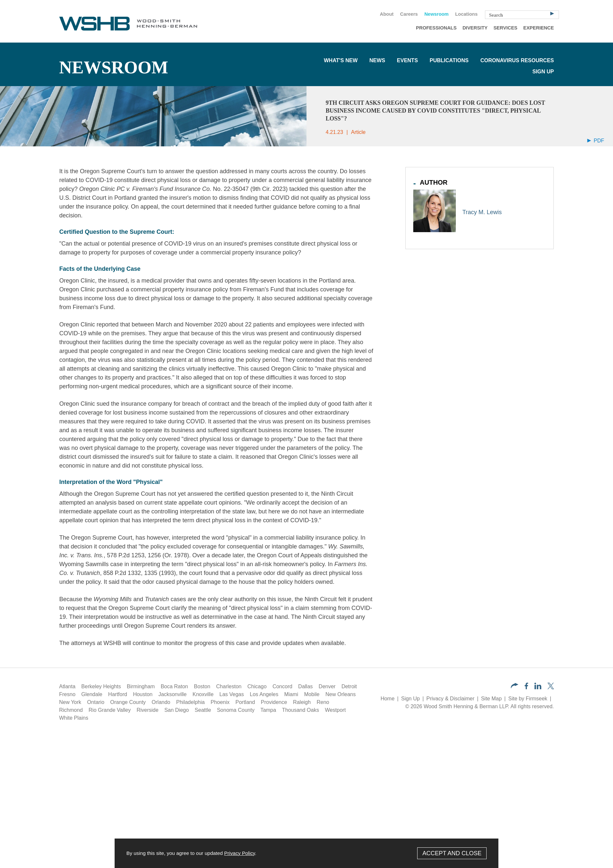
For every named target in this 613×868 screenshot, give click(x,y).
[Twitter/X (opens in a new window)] (551, 687)
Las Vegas (232, 694)
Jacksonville (173, 694)
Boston (202, 686)
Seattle (203, 710)
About (387, 14)
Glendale (92, 694)
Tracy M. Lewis (482, 212)
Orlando (161, 702)
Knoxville (203, 694)
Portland (245, 702)
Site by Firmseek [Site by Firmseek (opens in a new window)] (528, 699)
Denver (327, 686)
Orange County (128, 702)
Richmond (71, 710)
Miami (291, 694)
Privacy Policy (239, 853)
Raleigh (302, 702)
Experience (539, 28)
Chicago (257, 686)
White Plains (74, 718)
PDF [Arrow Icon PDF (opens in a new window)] (596, 141)
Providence (274, 702)
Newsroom (437, 14)
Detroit (349, 686)
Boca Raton (175, 686)
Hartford (118, 694)
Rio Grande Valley (110, 710)
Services (505, 28)
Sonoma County (236, 710)
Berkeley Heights (101, 686)
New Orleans (341, 694)
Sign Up (543, 72)
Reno (323, 702)
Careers (409, 14)
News (377, 60)
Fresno (67, 694)
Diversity (475, 28)
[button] (515, 686)
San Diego (177, 710)
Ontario (96, 702)
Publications (449, 60)
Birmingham (141, 686)
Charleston (229, 686)
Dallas (306, 686)
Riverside (148, 710)
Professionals (436, 28)
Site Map (491, 699)
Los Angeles (264, 694)
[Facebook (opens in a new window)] (526, 687)
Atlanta (67, 686)
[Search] (552, 13)
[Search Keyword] (522, 15)
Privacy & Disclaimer (450, 699)
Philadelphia (190, 702)
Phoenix (220, 702)
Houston (143, 694)
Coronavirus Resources (517, 60)
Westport (335, 710)
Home (388, 699)
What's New (341, 60)
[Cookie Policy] (306, 853)
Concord (282, 686)
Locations (466, 14)
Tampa (268, 710)
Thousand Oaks (300, 710)
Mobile (312, 694)
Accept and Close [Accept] (452, 853)
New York (70, 702)
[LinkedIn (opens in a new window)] (538, 687)
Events (407, 60)
